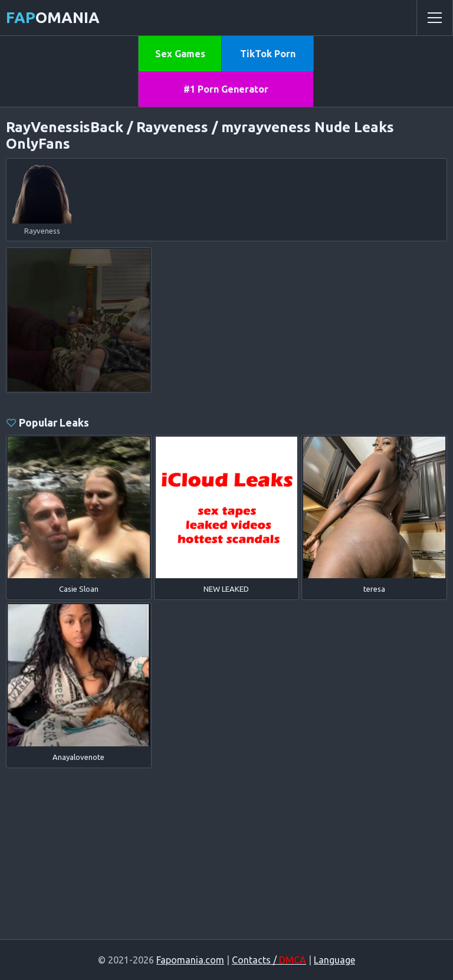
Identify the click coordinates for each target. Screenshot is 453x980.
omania (53, 17)
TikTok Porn (268, 54)
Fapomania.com (190, 960)
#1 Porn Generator (226, 89)
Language (334, 960)
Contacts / (269, 960)
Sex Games (180, 54)
